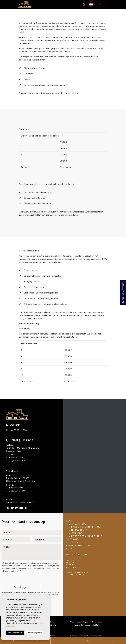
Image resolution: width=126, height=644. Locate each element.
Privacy (70, 563)
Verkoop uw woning (80, 545)
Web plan (71, 567)
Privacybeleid (53, 566)
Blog (69, 548)
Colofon (71, 560)
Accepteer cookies (15, 633)
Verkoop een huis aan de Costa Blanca (86, 625)
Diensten (72, 542)
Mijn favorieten (77, 555)
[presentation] (15, 579)
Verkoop (77, 533)
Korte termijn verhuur (87, 536)
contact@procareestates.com (20, 502)
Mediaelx (80, 574)
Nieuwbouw (79, 530)
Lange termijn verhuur (87, 527)
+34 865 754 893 (15, 488)
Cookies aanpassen (34, 633)
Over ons (72, 539)
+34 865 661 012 (15, 457)
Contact (72, 551)
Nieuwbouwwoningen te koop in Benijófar (86, 636)
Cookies (70, 565)
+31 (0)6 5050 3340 (16, 460)
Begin (70, 521)
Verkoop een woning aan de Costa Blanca (86, 622)
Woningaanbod (76, 524)
